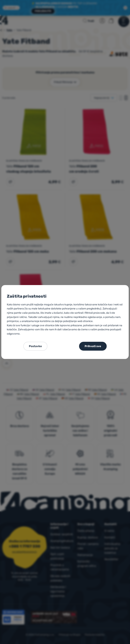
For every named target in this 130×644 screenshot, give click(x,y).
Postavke (35, 346)
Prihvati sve (93, 346)
